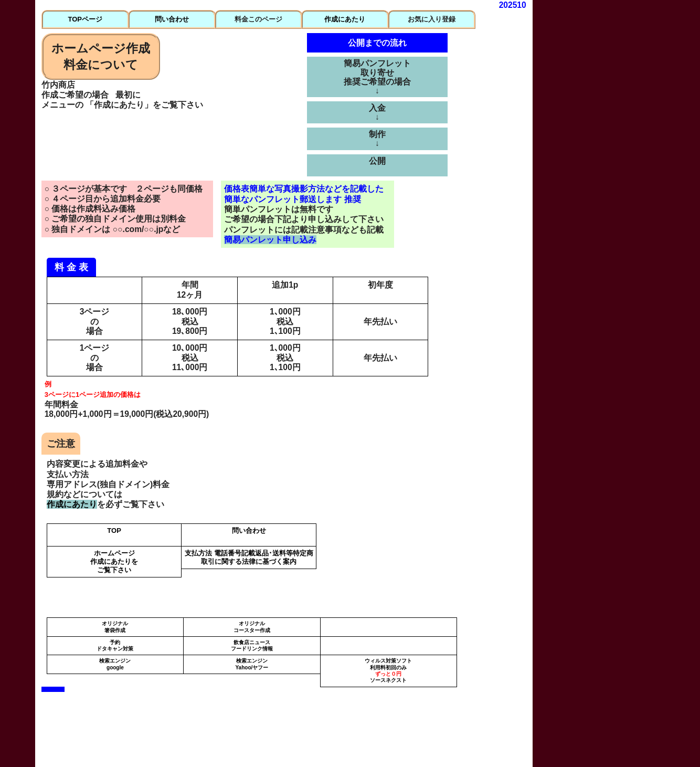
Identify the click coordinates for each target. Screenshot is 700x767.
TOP (114, 530)
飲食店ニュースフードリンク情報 (252, 645)
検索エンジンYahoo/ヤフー (252, 664)
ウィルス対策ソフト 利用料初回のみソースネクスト (388, 670)
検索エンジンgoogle (115, 664)
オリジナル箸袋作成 (115, 627)
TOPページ (85, 19)
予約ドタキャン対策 (115, 645)
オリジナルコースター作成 (252, 627)
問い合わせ (172, 19)
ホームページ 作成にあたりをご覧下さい (114, 561)
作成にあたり (345, 19)
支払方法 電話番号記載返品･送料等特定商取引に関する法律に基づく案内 (249, 557)
